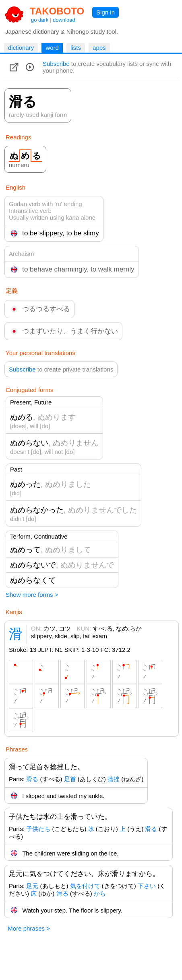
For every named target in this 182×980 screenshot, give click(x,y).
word (52, 48)
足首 (70, 779)
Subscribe (56, 64)
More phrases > (29, 928)
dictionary (21, 48)
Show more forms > (32, 595)
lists (76, 48)
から (100, 893)
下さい (147, 886)
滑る (32, 779)
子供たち (38, 829)
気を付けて (85, 886)
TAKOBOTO (57, 11)
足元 (32, 886)
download (64, 20)
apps (99, 48)
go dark (40, 20)
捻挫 (114, 779)
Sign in (105, 12)
